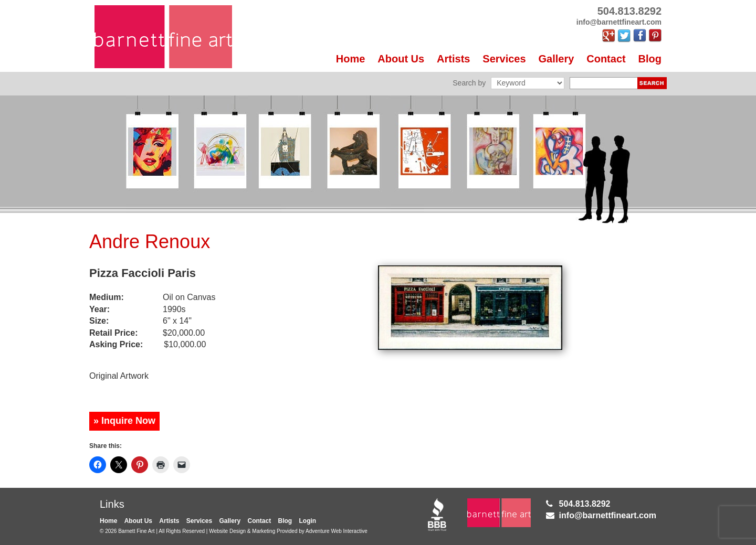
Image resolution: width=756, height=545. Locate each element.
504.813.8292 (585, 504)
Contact (606, 59)
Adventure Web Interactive (337, 531)
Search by (469, 83)
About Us (401, 59)
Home (351, 59)
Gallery (556, 59)
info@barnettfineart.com (608, 515)
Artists (453, 59)
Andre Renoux (150, 242)
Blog (650, 59)
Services (504, 59)
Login (308, 521)
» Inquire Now (124, 421)
